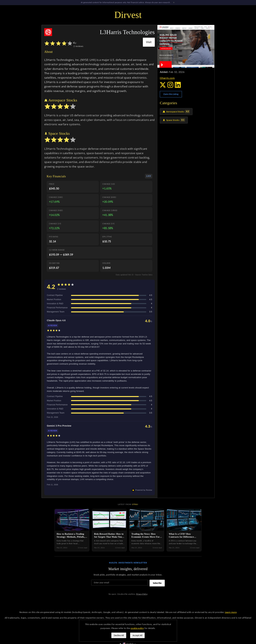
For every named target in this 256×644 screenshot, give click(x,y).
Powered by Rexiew (142, 491)
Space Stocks (174, 120)
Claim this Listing (171, 95)
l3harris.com (167, 79)
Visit (149, 43)
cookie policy (137, 628)
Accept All (137, 635)
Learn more (231, 612)
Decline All (119, 635)
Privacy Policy (142, 595)
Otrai (135, 505)
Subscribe (157, 584)
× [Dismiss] (174, 2)
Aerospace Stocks (176, 112)
